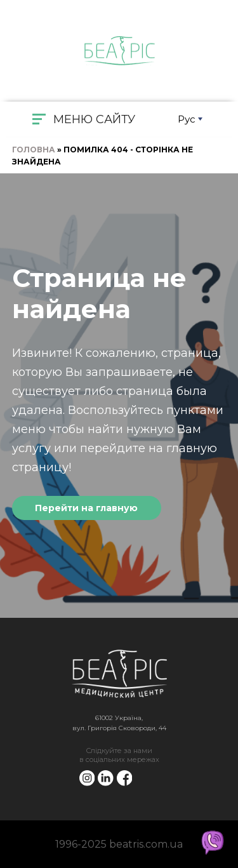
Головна (34, 150)
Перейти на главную (86, 508)
